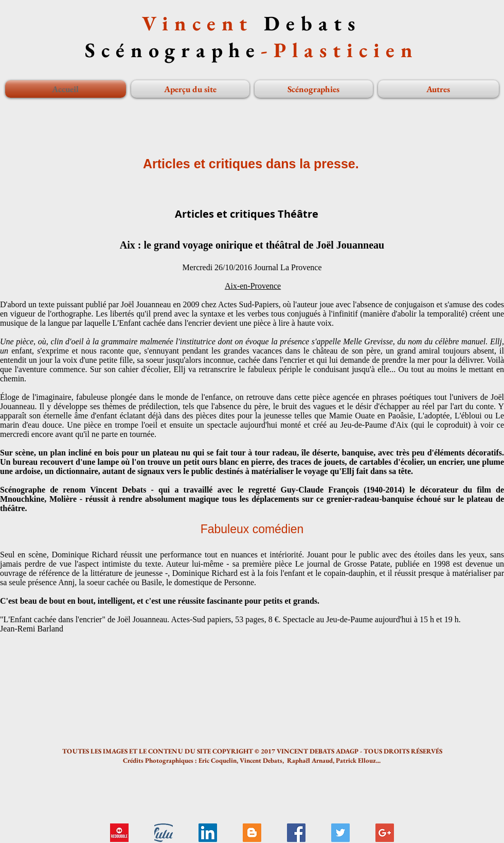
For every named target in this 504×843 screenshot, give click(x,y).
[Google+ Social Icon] (385, 833)
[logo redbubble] (119, 833)
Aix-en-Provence (253, 286)
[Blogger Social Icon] (252, 833)
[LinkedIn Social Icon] (208, 833)
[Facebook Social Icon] (296, 833)
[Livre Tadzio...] (164, 833)
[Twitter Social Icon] (340, 833)
